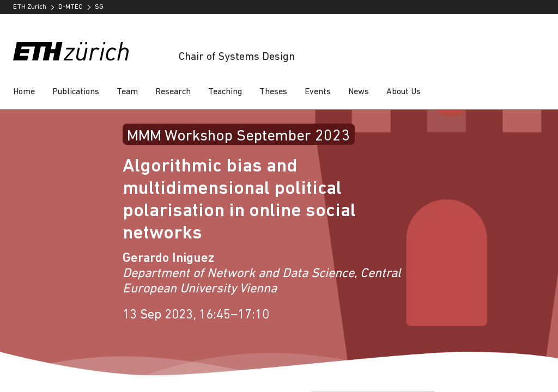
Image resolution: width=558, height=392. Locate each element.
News (359, 92)
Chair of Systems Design (237, 57)
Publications (76, 92)
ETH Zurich (30, 7)
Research (173, 92)
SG (99, 7)
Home (24, 92)
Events (318, 92)
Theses (273, 92)
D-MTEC (70, 7)
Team (127, 92)
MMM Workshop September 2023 (238, 136)
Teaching (225, 92)
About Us (404, 92)
